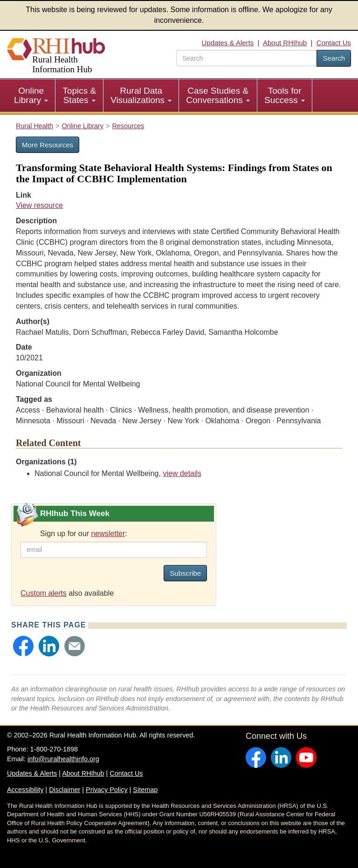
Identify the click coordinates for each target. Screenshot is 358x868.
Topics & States (79, 95)
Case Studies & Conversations (218, 95)
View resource (39, 205)
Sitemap (145, 790)
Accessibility (25, 790)
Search (334, 58)
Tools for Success (285, 95)
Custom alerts (44, 593)
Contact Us (334, 43)
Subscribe (185, 573)
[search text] (247, 58)
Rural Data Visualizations (141, 95)
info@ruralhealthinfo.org (63, 759)
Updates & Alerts (228, 43)
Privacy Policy (107, 790)
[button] (23, 646)
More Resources (48, 145)
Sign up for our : (84, 534)
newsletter (108, 534)
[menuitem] (31, 96)
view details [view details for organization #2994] (182, 473)
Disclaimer (65, 790)
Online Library (31, 95)
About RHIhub (285, 43)
